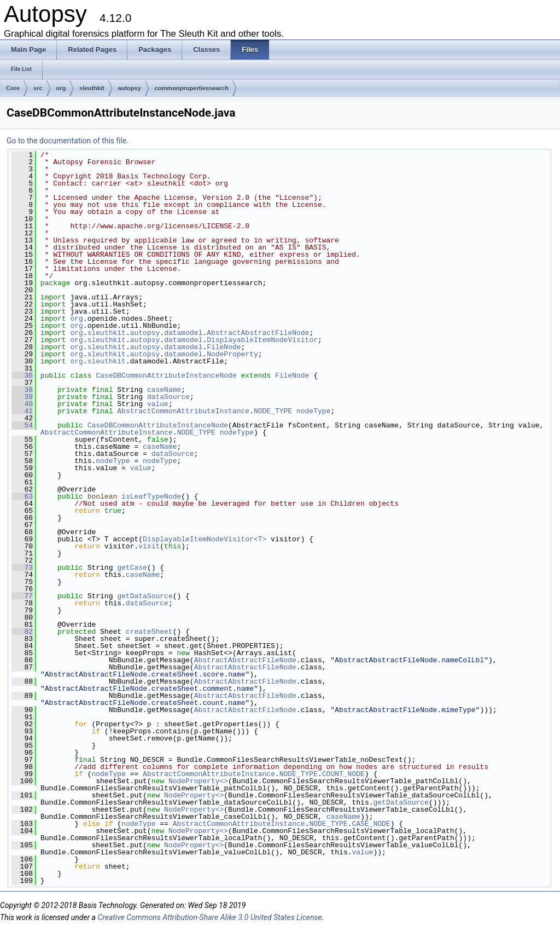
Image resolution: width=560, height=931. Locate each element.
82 (22, 632)
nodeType (313, 411)
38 (22, 390)
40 (22, 404)
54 (22, 425)
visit (149, 546)
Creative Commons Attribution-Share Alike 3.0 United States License (209, 917)
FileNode (224, 347)
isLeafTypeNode (151, 496)
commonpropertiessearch (192, 88)
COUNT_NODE (343, 774)
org (61, 88)
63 (22, 496)
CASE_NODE (371, 824)
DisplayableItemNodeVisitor (262, 340)
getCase (132, 568)
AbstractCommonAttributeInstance (183, 411)
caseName (164, 390)
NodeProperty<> (198, 781)
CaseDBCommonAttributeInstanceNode (166, 375)
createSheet (149, 632)
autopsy (130, 88)
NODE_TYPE (273, 411)
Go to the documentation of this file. (68, 141)
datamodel (183, 333)
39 (22, 397)
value (158, 404)
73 (22, 568)
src (38, 88)
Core (13, 88)
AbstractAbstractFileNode (258, 333)
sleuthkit (92, 88)
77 (22, 596)
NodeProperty (232, 354)
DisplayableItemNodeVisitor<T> (205, 539)
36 (22, 375)
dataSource (168, 397)
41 (22, 411)
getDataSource (145, 596)
